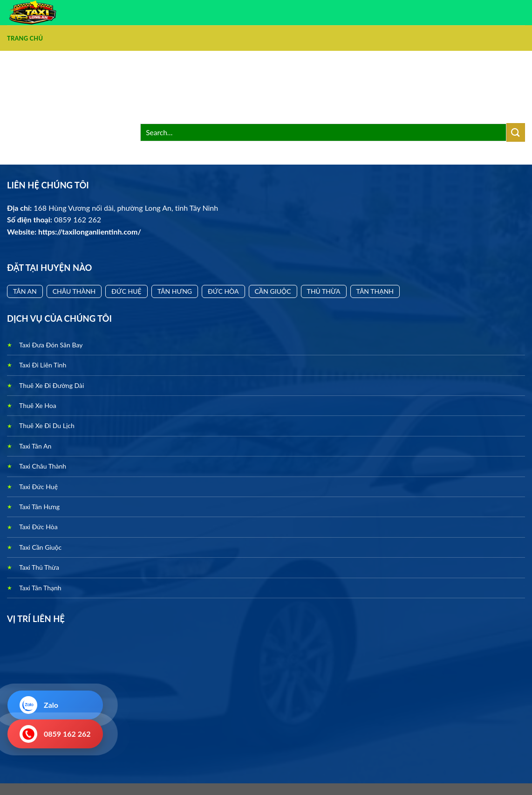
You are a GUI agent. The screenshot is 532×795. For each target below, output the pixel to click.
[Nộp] (516, 132)
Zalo (39, 705)
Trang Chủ (25, 38)
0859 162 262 (55, 734)
